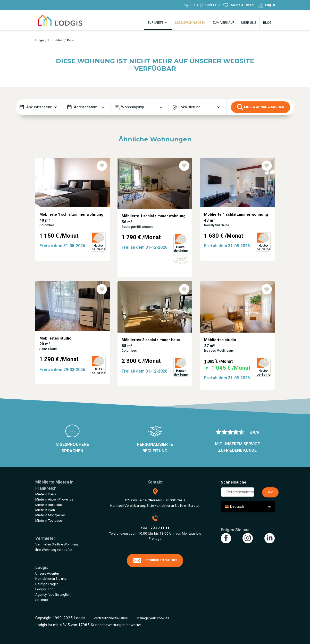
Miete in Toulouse (49, 520)
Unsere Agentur (47, 573)
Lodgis (40, 40)
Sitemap (42, 600)
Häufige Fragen (47, 584)
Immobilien (56, 40)
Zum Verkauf (224, 23)
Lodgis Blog (44, 589)
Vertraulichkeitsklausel (111, 618)
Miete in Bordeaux (49, 505)
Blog (267, 23)
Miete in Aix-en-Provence (54, 499)
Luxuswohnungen (190, 23)
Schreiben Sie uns (155, 560)
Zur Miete (158, 23)
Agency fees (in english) (53, 594)
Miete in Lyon (45, 510)
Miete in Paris (46, 494)
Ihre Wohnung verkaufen (54, 550)
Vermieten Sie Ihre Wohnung (57, 544)
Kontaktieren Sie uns (51, 578)
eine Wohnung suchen (261, 107)
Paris (70, 40)
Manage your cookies (153, 618)
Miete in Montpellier (50, 515)
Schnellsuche (234, 482)
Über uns (249, 23)
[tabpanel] (73, 219)
